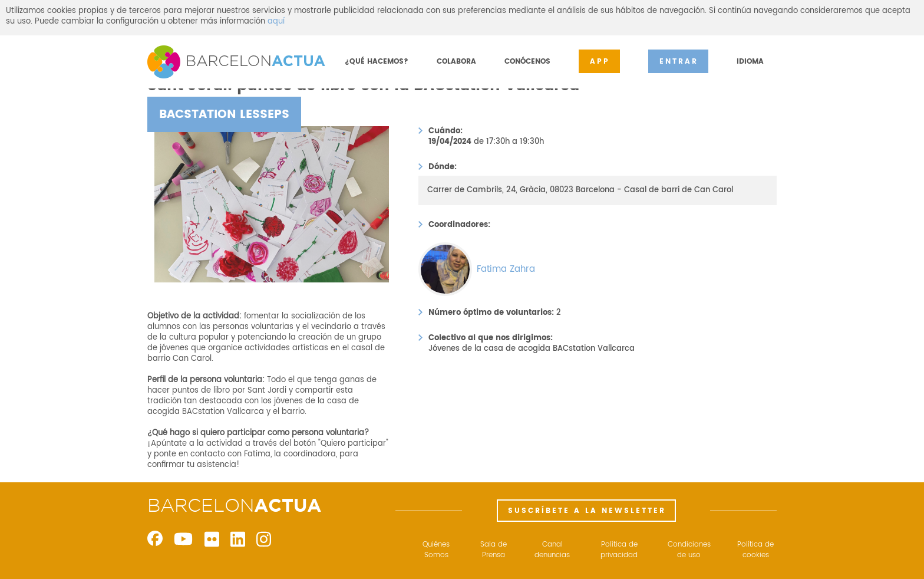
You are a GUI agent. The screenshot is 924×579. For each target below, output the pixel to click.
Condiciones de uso (689, 550)
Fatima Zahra (506, 269)
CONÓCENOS (527, 62)
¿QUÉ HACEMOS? (377, 62)
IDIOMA (750, 62)
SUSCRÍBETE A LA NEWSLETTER (587, 511)
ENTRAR (679, 62)
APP (600, 62)
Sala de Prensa (494, 550)
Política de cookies (755, 550)
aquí (276, 22)
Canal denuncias (552, 550)
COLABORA (456, 62)
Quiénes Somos (436, 550)
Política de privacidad (619, 550)
